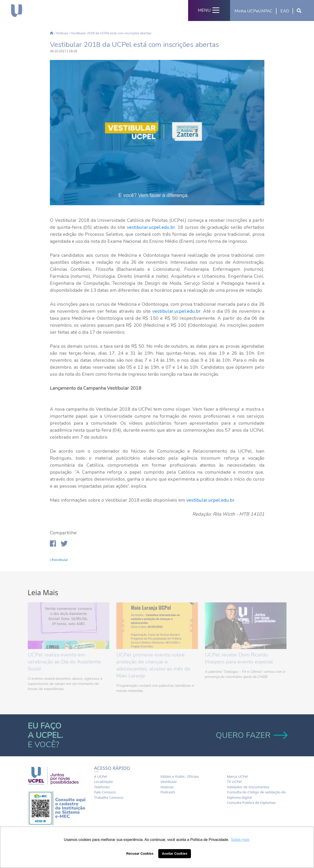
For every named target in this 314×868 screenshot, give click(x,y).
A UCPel (101, 776)
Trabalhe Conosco (109, 797)
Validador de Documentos (248, 787)
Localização (104, 781)
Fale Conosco (105, 792)
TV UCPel (234, 781)
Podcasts (168, 792)
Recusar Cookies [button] (140, 854)
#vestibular (60, 560)
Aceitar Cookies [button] (175, 854)
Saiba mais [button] (240, 840)
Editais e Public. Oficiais (179, 776)
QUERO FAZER (251, 735)
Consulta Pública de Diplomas (251, 802)
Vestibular (169, 781)
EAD (285, 11)
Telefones (102, 787)
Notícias (62, 33)
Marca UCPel (237, 776)
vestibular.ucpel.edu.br (151, 227)
